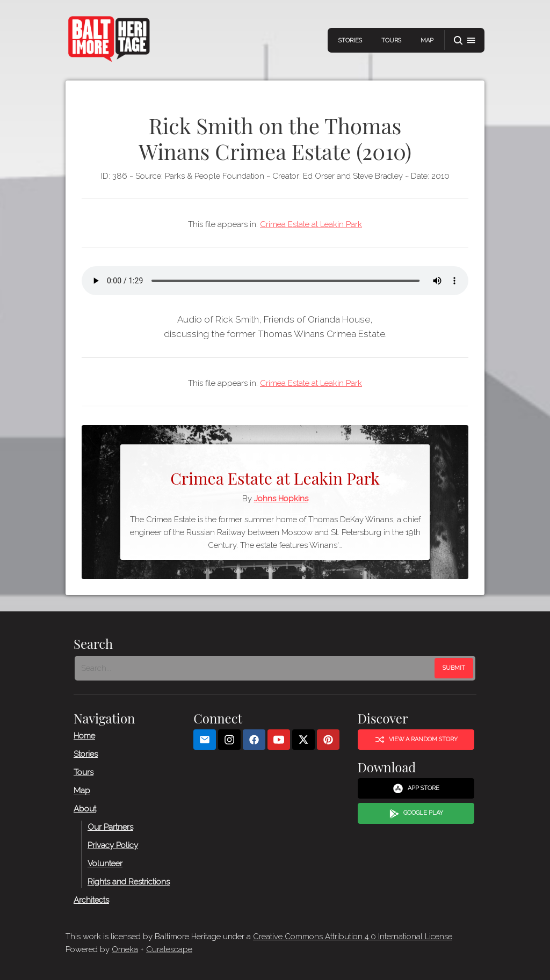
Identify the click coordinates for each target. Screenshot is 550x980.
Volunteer (105, 863)
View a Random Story (416, 740)
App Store (416, 788)
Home (84, 735)
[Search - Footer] (256, 668)
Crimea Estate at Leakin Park (311, 224)
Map (427, 41)
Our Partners (110, 827)
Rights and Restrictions (129, 881)
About (85, 808)
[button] (465, 41)
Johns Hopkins (281, 499)
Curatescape (169, 949)
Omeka (125, 949)
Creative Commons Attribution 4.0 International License (353, 937)
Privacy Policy (113, 845)
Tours (391, 41)
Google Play (416, 814)
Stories (350, 41)
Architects (91, 899)
